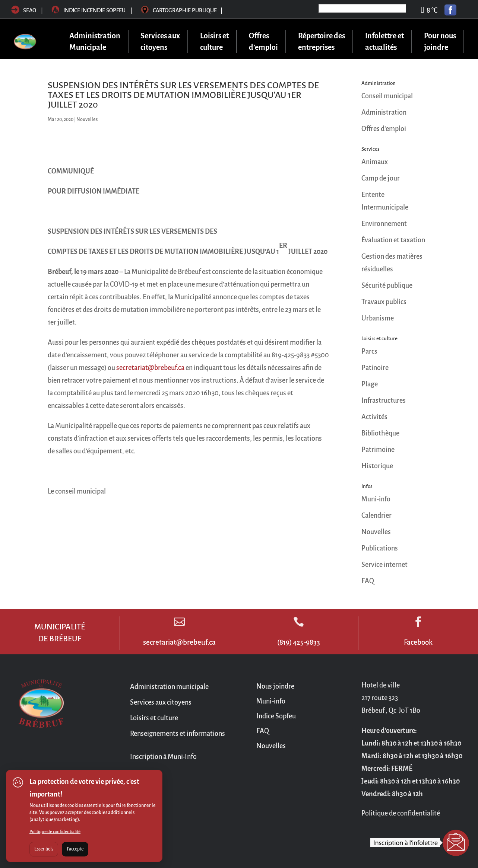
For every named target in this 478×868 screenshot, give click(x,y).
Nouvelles (87, 119)
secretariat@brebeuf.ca (150, 368)
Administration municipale (169, 687)
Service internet (384, 565)
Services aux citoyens (160, 42)
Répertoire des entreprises (322, 42)
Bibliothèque (380, 433)
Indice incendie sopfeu (92, 10)
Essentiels (44, 849)
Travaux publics (384, 302)
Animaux (375, 162)
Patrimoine (378, 450)
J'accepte (75, 849)
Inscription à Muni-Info (163, 757)
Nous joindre (275, 686)
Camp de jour (381, 178)
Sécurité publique (387, 285)
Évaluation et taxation (393, 240)
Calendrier (376, 516)
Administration (384, 112)
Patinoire (375, 368)
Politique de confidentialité (55, 832)
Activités (374, 417)
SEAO (24, 10)
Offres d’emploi (263, 42)
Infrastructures (384, 401)
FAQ (368, 581)
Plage (370, 384)
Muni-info (376, 499)
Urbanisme (378, 318)
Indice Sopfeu (276, 716)
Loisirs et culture (214, 42)
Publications (380, 548)
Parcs (369, 351)
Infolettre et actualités (384, 42)
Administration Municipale (95, 42)
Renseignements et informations (178, 734)
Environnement (384, 224)
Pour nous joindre (440, 42)
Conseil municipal (387, 96)
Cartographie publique (182, 10)
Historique (377, 466)
